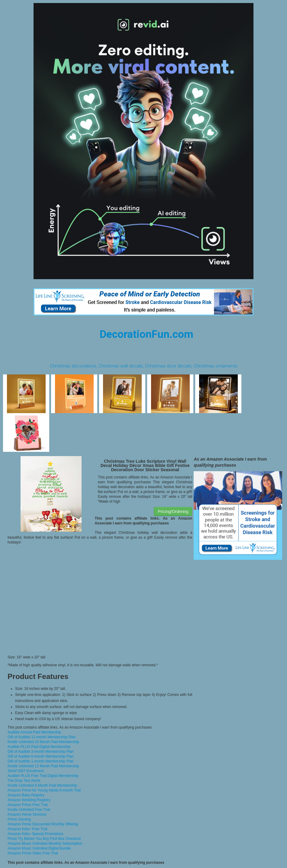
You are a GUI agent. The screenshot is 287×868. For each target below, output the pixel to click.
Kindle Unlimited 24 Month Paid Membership (43, 742)
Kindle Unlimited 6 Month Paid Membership (42, 785)
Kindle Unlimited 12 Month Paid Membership (43, 766)
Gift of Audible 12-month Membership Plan (42, 737)
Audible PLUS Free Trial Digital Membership (43, 776)
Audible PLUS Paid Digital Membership (39, 747)
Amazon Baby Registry (26, 795)
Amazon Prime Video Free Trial (33, 853)
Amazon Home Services (27, 814)
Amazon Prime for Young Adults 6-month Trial (44, 790)
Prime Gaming (19, 819)
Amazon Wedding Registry (29, 800)
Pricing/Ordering (173, 511)
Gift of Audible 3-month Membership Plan (41, 752)
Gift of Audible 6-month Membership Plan (41, 756)
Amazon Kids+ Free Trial (27, 829)
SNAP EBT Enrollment (26, 771)
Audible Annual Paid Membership (34, 732)
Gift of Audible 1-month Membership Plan (41, 761)
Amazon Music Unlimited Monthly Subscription (45, 844)
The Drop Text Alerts (24, 781)
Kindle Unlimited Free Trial (29, 810)
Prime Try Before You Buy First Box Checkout (44, 839)
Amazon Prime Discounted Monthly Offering (43, 824)
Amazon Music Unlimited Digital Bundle (39, 848)
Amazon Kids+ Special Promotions (35, 834)
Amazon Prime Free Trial (28, 805)
